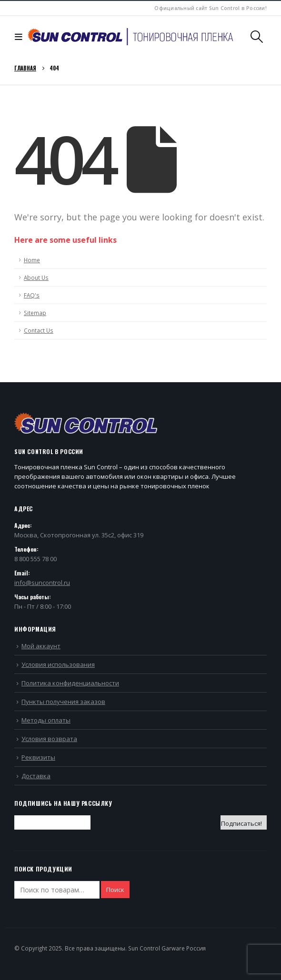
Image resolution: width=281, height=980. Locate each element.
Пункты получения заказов (63, 702)
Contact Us (39, 330)
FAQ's (32, 295)
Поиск (115, 890)
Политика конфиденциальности (70, 683)
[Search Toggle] (257, 37)
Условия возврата (49, 739)
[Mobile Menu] (21, 37)
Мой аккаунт (41, 646)
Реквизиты (38, 757)
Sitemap (35, 313)
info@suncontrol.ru (42, 583)
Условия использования (58, 664)
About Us (36, 277)
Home (32, 260)
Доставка (36, 776)
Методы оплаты (46, 720)
